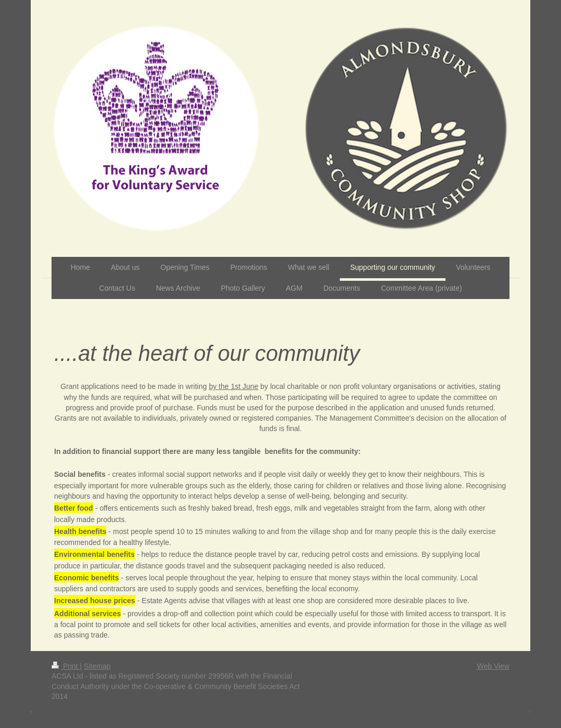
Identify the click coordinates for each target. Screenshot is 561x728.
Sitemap (97, 666)
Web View (493, 666)
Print (66, 666)
